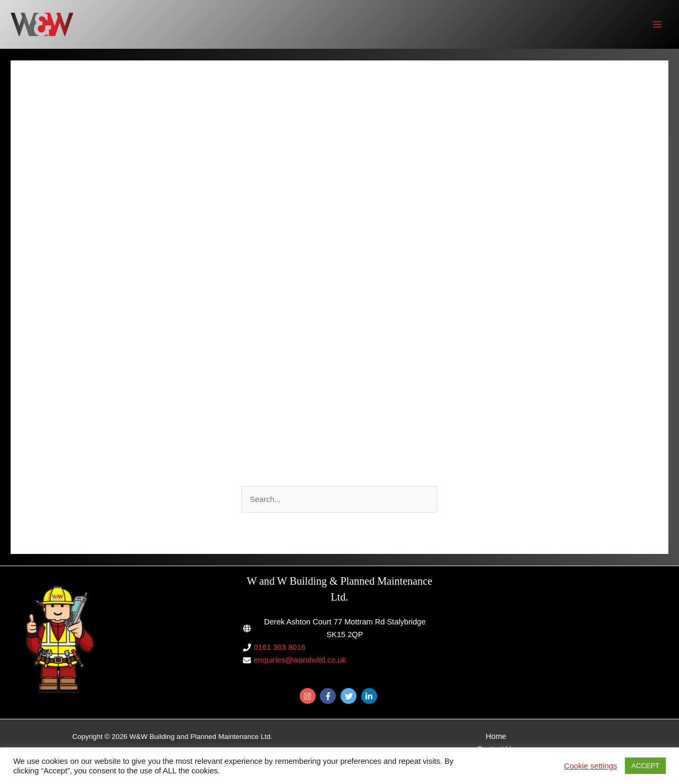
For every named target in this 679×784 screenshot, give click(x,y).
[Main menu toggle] (657, 24)
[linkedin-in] (371, 696)
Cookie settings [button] (590, 766)
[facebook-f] (329, 696)
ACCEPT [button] (645, 766)
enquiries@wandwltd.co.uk (300, 660)
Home (496, 736)
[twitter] (350, 696)
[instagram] (309, 696)
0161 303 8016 (279, 647)
